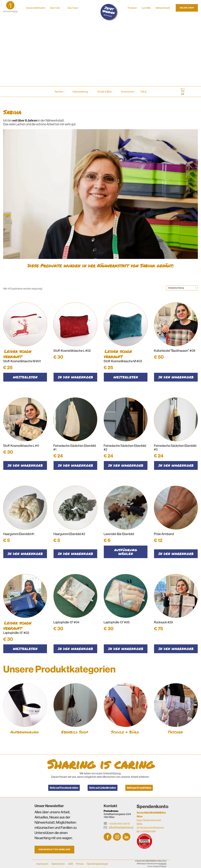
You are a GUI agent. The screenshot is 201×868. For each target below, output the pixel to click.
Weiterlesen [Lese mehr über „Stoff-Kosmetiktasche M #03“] (126, 377)
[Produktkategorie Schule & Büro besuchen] (126, 710)
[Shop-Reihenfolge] (182, 288)
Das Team (74, 8)
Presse (80, 864)
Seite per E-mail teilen (139, 788)
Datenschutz (58, 864)
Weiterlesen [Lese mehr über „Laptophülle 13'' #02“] (25, 649)
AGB (70, 864)
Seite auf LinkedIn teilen (103, 788)
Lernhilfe (146, 8)
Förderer (132, 8)
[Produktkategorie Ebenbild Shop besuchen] (75, 710)
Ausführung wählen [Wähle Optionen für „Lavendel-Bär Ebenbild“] (126, 552)
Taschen (60, 92)
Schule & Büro (106, 92)
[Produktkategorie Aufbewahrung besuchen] (25, 710)
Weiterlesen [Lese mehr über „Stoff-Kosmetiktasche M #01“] (25, 377)
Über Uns (56, 8)
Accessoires (128, 92)
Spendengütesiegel (97, 864)
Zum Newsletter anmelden (54, 849)
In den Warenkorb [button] (75, 377)
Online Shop (187, 8)
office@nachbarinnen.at (121, 827)
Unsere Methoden (36, 8)
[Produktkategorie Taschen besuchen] (176, 710)
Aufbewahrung (82, 92)
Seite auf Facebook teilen (64, 788)
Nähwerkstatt (163, 8)
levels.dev (163, 864)
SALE (144, 92)
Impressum (42, 864)
